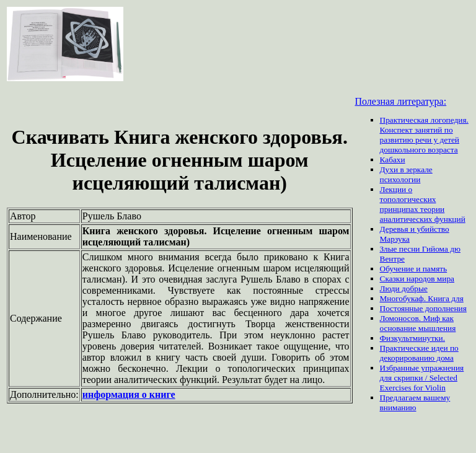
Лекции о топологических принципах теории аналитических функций (423, 204)
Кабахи (393, 160)
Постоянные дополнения (423, 308)
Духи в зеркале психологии (406, 174)
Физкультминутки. (412, 338)
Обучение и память (414, 269)
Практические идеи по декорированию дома (419, 353)
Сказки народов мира (417, 279)
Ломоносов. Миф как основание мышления (418, 323)
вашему (437, 398)
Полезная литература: (401, 101)
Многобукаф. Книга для (422, 298)
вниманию (398, 407)
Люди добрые (404, 288)
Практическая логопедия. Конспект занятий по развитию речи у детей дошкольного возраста (424, 135)
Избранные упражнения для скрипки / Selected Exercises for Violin (422, 378)
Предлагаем (402, 398)
